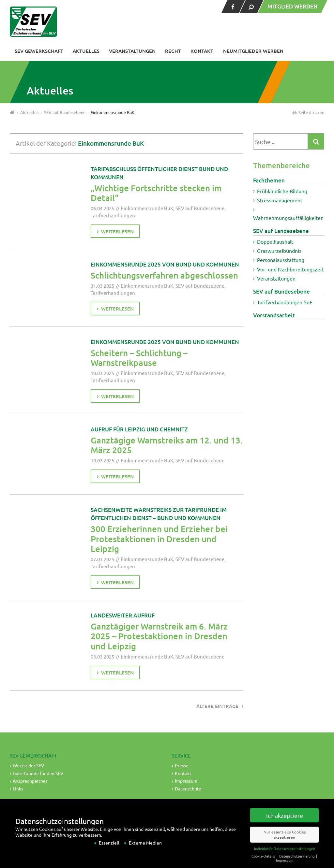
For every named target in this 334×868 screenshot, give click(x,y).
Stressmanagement (280, 200)
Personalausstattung (281, 260)
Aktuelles (86, 51)
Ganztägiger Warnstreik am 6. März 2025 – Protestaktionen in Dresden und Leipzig (159, 636)
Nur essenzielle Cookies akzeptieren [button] (285, 841)
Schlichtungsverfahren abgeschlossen (164, 275)
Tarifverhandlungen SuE (285, 302)
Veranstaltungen (132, 51)
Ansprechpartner (30, 781)
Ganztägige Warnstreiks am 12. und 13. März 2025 (167, 445)
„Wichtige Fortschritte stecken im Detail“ (156, 193)
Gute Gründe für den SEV (38, 773)
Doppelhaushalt (275, 241)
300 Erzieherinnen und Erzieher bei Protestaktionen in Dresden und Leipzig (159, 539)
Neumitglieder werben (253, 51)
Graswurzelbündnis (279, 251)
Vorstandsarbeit (274, 315)
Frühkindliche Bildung (282, 191)
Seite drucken (308, 112)
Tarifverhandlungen (113, 215)
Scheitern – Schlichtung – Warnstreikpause (139, 358)
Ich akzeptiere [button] (285, 822)
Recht (173, 51)
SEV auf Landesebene (281, 231)
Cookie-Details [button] (264, 862)
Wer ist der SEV (28, 765)
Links (18, 788)
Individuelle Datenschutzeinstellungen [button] (285, 855)
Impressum (186, 781)
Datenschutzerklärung (297, 862)
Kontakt (202, 51)
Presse (182, 765)
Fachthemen (269, 180)
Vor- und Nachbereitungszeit (290, 269)
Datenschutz (188, 788)
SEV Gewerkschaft (39, 51)
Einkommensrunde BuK (147, 208)
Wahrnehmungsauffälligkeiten (288, 218)
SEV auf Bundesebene (200, 208)
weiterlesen (117, 231)
